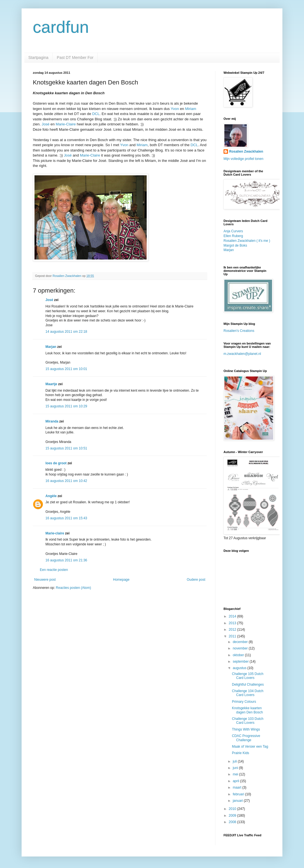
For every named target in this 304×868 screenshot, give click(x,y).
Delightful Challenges (248, 685)
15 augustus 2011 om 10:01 (66, 369)
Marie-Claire (66, 124)
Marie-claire (55, 533)
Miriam (191, 109)
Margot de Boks (235, 245)
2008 (233, 822)
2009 (233, 816)
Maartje (51, 384)
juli (235, 761)
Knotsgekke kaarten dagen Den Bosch (247, 710)
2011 (233, 636)
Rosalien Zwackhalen (246, 151)
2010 (233, 809)
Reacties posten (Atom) (73, 588)
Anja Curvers (233, 231)
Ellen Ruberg (233, 236)
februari (239, 794)
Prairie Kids (240, 753)
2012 (233, 630)
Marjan (51, 347)
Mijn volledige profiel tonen (243, 159)
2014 (233, 616)
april (236, 781)
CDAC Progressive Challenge (246, 738)
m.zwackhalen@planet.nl (242, 354)
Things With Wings (246, 729)
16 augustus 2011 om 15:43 (66, 518)
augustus (240, 668)
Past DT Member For (75, 58)
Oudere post (196, 580)
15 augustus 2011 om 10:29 (66, 406)
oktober (239, 655)
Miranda (52, 421)
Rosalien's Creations (239, 331)
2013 (233, 623)
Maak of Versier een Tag (250, 747)
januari (238, 801)
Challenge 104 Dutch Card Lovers (248, 693)
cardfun (61, 27)
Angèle (51, 496)
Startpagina (38, 58)
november (241, 648)
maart (238, 787)
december (241, 642)
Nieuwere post (45, 580)
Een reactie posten (54, 570)
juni (236, 768)
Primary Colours (244, 702)
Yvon (175, 109)
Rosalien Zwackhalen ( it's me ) (247, 241)
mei (236, 774)
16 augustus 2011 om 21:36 (66, 560)
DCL (96, 114)
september (241, 662)
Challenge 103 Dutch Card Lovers (248, 721)
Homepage (121, 580)
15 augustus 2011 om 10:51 (66, 448)
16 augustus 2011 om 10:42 (66, 481)
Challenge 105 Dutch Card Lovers (248, 676)
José (46, 124)
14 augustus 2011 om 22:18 (66, 332)
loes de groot (56, 463)
